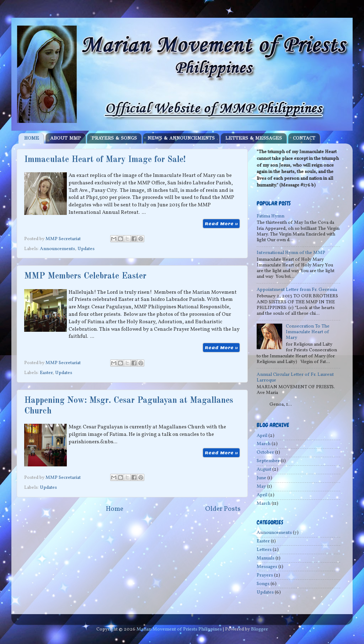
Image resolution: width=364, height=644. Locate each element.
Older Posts (223, 509)
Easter (46, 373)
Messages (267, 567)
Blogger (259, 629)
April (262, 436)
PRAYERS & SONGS (114, 138)
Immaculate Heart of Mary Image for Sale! (105, 160)
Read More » (221, 224)
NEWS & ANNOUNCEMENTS (181, 138)
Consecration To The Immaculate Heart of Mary (308, 332)
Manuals (266, 558)
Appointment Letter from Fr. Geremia (297, 290)
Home (115, 509)
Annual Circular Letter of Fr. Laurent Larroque (295, 377)
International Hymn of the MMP (291, 253)
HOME (32, 138)
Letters (264, 550)
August (264, 469)
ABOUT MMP (66, 138)
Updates (86, 249)
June (261, 478)
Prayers (265, 575)
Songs (263, 584)
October (265, 452)
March (264, 444)
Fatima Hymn (271, 216)
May (261, 486)
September (268, 461)
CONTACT (304, 138)
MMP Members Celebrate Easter (85, 276)
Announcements (57, 249)
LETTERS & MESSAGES (254, 138)
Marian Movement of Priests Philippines (179, 629)
